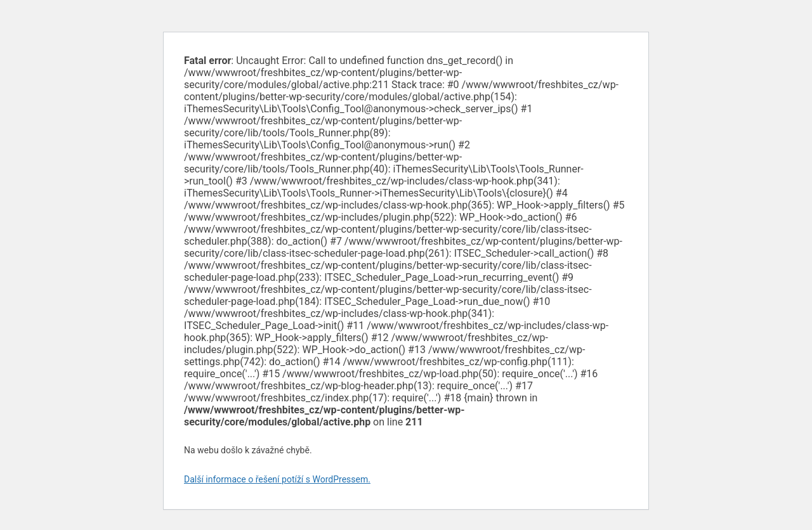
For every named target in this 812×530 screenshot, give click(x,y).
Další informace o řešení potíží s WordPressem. (277, 479)
